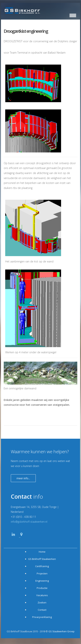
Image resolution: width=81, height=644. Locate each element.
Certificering (42, 566)
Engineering (42, 581)
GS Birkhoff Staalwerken (42, 559)
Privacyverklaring (42, 617)
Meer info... (23, 478)
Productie (42, 588)
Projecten (42, 573)
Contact (42, 610)
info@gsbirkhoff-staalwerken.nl (29, 522)
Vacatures (42, 595)
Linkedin (13, 538)
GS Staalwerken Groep (61, 631)
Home (42, 552)
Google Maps (22, 537)
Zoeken (42, 602)
